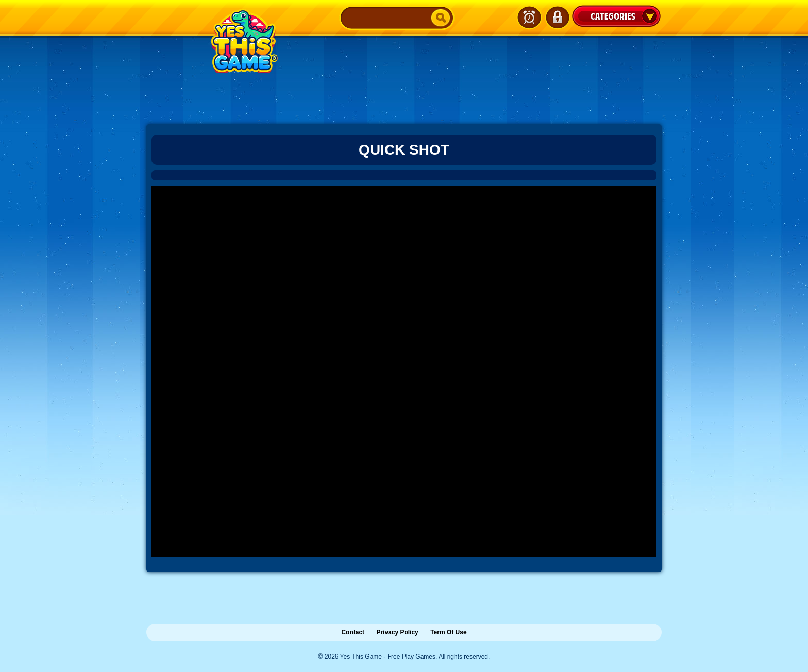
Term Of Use (448, 632)
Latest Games (529, 18)
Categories (616, 16)
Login (557, 18)
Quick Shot (404, 150)
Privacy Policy (397, 632)
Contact (353, 632)
